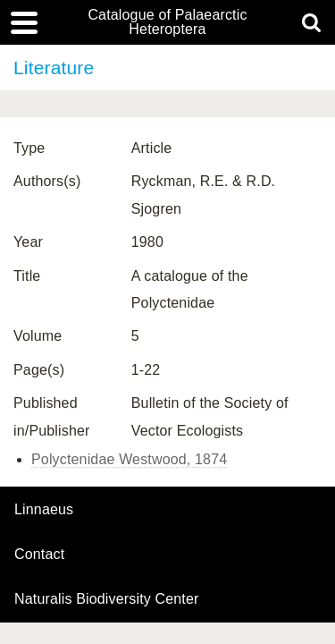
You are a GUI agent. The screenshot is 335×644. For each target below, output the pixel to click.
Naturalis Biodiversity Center (107, 599)
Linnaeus (44, 510)
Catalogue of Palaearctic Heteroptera (167, 22)
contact (39, 554)
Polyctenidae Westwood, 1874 (129, 459)
